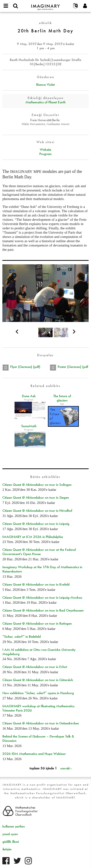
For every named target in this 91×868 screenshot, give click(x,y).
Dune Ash (29, 396)
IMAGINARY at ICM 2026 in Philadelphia (33, 537)
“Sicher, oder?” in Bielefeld (22, 637)
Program (45, 154)
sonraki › (66, 768)
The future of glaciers (62, 398)
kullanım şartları (14, 826)
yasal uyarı (10, 834)
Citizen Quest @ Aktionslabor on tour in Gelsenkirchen (41, 723)
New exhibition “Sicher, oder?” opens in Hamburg (38, 693)
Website (45, 150)
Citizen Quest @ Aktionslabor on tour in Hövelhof (37, 511)
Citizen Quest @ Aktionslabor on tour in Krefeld (36, 584)
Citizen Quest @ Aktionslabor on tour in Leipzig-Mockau (42, 597)
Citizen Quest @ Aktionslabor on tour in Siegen (36, 497)
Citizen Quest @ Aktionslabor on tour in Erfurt (35, 667)
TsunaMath (29, 426)
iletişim (7, 849)
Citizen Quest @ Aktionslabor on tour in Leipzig (36, 524)
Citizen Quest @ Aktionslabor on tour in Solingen (37, 485)
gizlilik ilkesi (11, 842)
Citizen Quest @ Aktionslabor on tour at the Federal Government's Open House (39, 552)
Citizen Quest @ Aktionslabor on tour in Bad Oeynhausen (43, 610)
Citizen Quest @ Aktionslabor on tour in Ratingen (37, 623)
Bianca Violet (45, 85)
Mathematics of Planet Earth (45, 102)
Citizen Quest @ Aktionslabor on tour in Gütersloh (38, 680)
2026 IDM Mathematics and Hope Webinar (34, 754)
